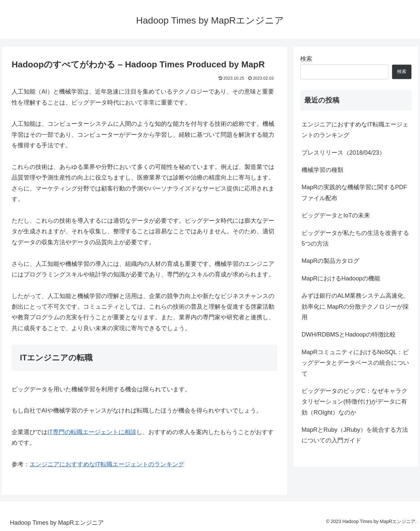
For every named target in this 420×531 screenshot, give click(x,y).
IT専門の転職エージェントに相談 (92, 432)
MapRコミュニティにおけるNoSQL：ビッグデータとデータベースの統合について (355, 363)
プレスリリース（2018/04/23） (343, 153)
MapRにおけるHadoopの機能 (341, 278)
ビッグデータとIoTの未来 (336, 215)
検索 (306, 59)
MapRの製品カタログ (330, 261)
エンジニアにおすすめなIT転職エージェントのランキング (107, 464)
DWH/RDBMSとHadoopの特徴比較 (349, 335)
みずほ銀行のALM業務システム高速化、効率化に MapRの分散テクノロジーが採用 (355, 306)
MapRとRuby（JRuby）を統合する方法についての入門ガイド (355, 435)
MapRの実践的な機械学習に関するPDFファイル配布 (354, 192)
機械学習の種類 (322, 170)
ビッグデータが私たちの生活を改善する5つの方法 (355, 238)
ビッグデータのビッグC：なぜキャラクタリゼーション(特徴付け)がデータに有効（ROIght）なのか (354, 402)
